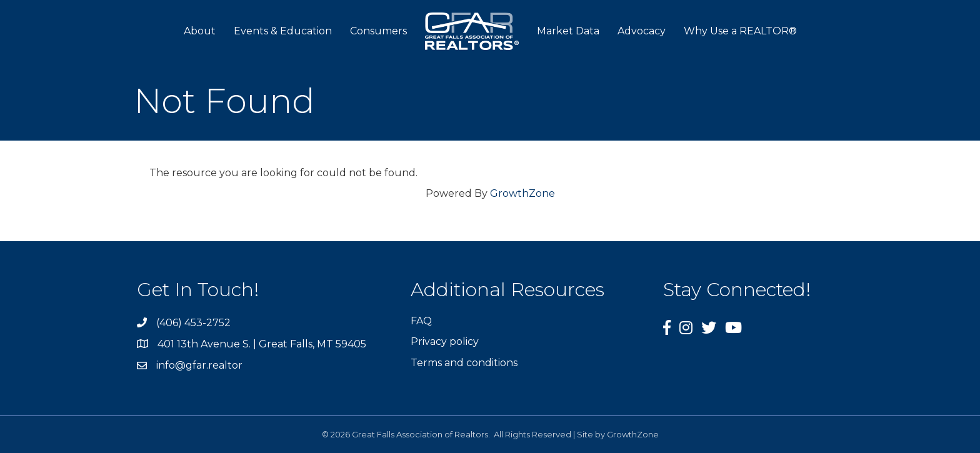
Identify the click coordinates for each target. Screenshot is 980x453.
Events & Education (283, 31)
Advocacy (642, 31)
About (200, 31)
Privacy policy (445, 341)
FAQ (421, 321)
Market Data (568, 31)
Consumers (378, 31)
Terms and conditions (464, 363)
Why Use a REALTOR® (740, 31)
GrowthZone (522, 193)
